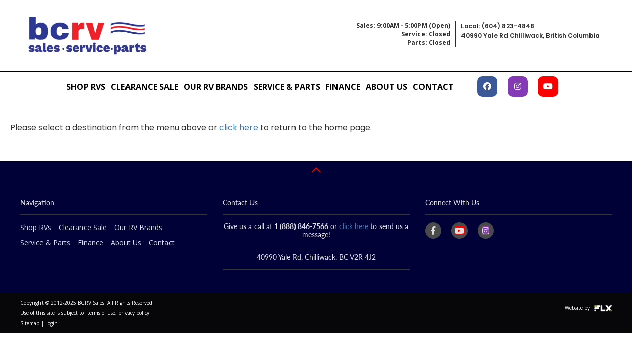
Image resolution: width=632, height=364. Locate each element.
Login (51, 323)
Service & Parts (287, 87)
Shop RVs (86, 87)
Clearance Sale (144, 87)
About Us (387, 87)
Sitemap (30, 323)
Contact (433, 87)
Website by (588, 308)
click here (239, 128)
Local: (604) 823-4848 (498, 26)
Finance (343, 87)
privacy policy (134, 313)
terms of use (101, 313)
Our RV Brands (216, 87)
